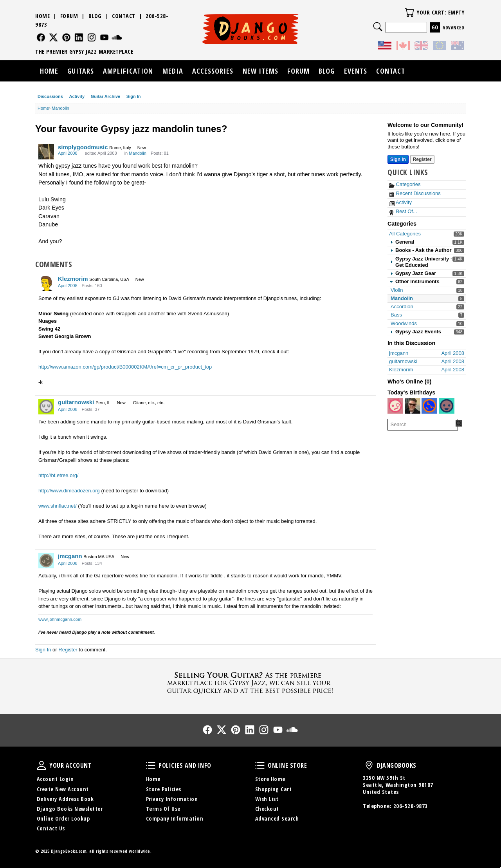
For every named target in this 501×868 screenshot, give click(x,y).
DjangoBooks (369, 765)
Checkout (267, 809)
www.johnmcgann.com (60, 619)
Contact (124, 16)
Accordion (402, 307)
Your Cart (409, 13)
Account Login (55, 779)
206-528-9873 (411, 806)
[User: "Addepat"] (429, 406)
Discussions (50, 96)
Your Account (41, 765)
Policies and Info (151, 765)
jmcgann (70, 556)
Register (68, 650)
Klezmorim (73, 279)
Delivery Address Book (65, 799)
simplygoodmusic (83, 147)
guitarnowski (76, 402)
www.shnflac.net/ (58, 506)
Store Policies (164, 789)
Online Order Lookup (63, 818)
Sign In (134, 96)
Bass (396, 315)
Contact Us (51, 828)
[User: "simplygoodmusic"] (46, 152)
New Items (260, 71)
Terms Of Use (163, 809)
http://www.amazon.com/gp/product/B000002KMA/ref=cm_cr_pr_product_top (125, 367)
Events (356, 71)
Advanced (453, 28)
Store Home (270, 779)
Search (378, 27)
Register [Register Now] (422, 159)
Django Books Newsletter (70, 809)
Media (173, 71)
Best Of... (403, 211)
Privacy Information (172, 799)
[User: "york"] (395, 406)
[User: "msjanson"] (447, 406)
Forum (69, 16)
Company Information (175, 818)
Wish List (267, 799)
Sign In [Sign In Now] (398, 159)
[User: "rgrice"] (413, 406)
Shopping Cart (274, 789)
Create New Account (63, 789)
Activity (77, 96)
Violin (397, 290)
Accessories (213, 71)
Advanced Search (277, 818)
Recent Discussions (415, 193)
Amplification (128, 71)
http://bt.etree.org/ (59, 475)
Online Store (260, 765)
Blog (95, 16)
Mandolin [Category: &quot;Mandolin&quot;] (138, 153)
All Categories (405, 234)
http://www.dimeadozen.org (69, 491)
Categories (405, 184)
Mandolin (402, 298)
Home (42, 16)
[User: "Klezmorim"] (46, 283)
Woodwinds (404, 323)
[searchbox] (423, 425)
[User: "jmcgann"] (46, 561)
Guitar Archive (105, 96)
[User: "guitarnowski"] (46, 407)
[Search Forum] (459, 423)
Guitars (81, 71)
